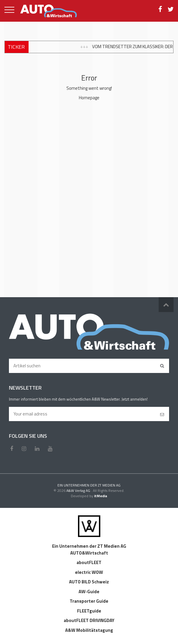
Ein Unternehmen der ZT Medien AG (89, 546)
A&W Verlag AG (79, 491)
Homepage (89, 98)
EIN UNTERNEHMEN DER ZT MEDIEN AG (89, 485)
